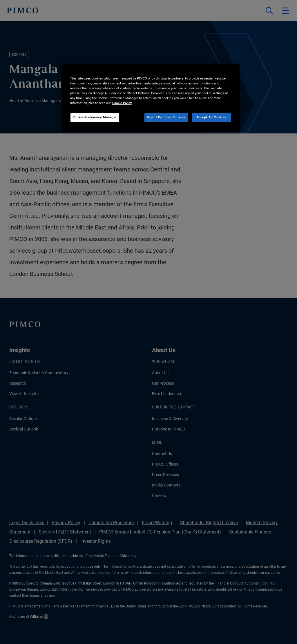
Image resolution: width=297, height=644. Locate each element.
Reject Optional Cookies (166, 117)
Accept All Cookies (211, 117)
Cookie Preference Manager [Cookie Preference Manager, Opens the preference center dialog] (95, 117)
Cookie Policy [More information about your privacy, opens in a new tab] (122, 103)
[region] (151, 98)
